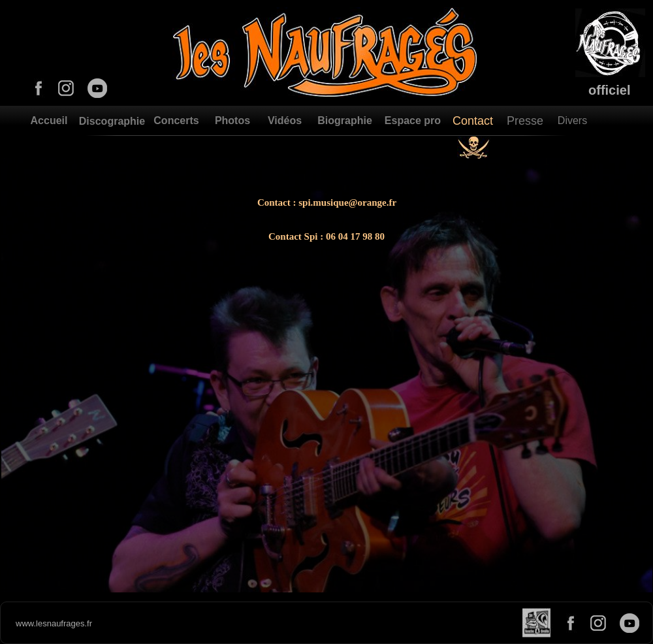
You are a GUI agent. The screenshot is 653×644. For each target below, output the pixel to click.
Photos (232, 121)
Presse (525, 121)
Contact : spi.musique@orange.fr (327, 202)
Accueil (49, 121)
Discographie (112, 121)
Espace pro (413, 121)
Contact (473, 121)
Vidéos (285, 121)
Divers (572, 121)
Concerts (176, 121)
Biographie (345, 121)
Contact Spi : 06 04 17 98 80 (326, 236)
